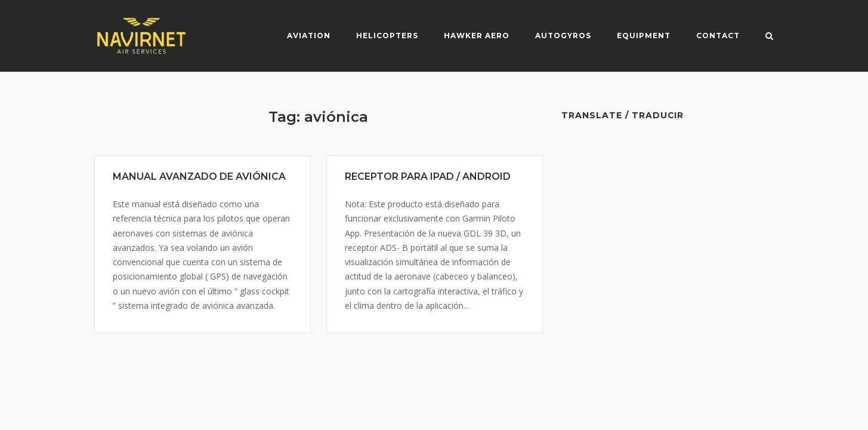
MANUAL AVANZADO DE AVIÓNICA (199, 176)
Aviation (309, 36)
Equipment (644, 36)
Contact (718, 36)
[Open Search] (769, 37)
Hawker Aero (477, 36)
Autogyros (563, 36)
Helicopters (387, 36)
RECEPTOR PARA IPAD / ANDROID (428, 176)
